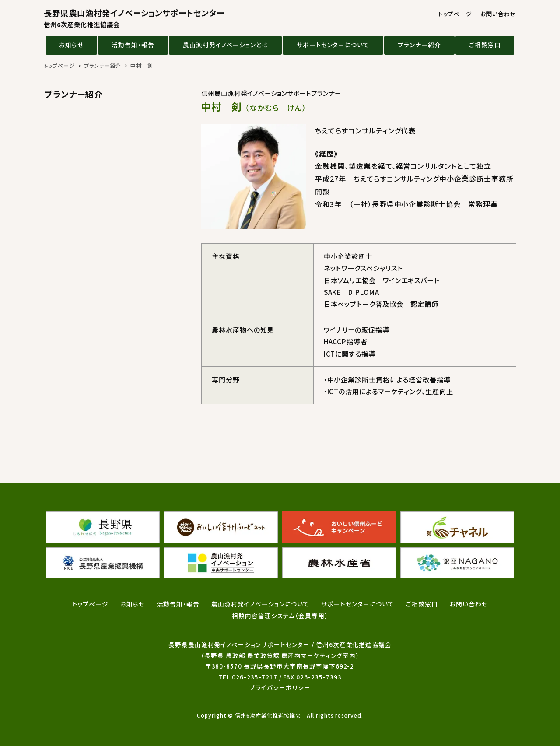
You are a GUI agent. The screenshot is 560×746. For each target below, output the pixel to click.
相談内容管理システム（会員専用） (280, 616)
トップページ (455, 14)
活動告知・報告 (133, 45)
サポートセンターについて (333, 45)
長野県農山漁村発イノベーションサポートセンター (134, 18)
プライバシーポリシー (280, 687)
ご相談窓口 (485, 45)
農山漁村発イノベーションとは (226, 45)
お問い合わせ (498, 14)
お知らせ (71, 45)
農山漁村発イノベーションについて (260, 604)
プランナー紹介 (419, 45)
